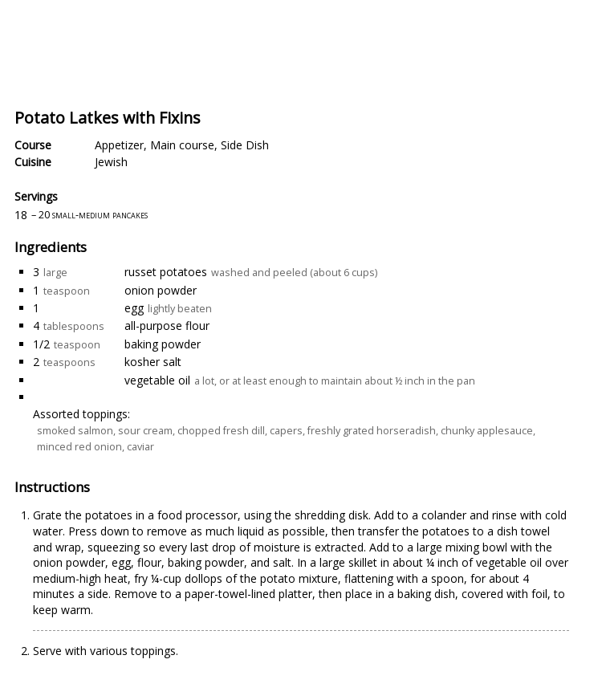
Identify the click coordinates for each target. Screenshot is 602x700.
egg (134, 308)
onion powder (161, 290)
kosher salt (153, 362)
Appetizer (119, 145)
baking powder (163, 344)
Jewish (111, 162)
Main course (182, 145)
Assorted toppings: (81, 414)
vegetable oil (157, 380)
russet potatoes (166, 272)
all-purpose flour (167, 326)
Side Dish (245, 145)
